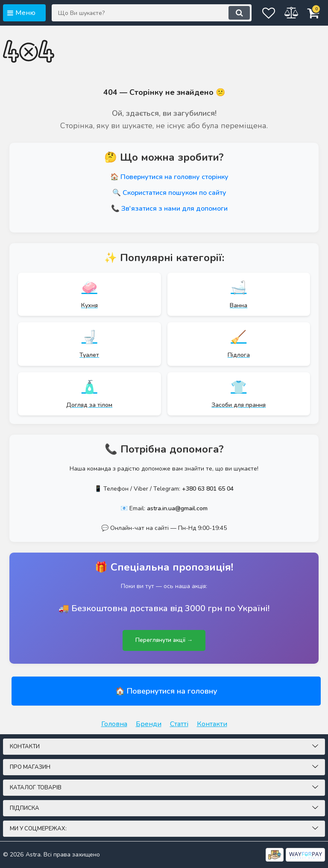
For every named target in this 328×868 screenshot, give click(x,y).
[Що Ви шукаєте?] (141, 13)
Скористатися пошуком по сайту (174, 193)
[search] (217, 13)
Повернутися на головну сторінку (174, 177)
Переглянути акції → (164, 640)
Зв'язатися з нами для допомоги (174, 209)
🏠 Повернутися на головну (166, 691)
